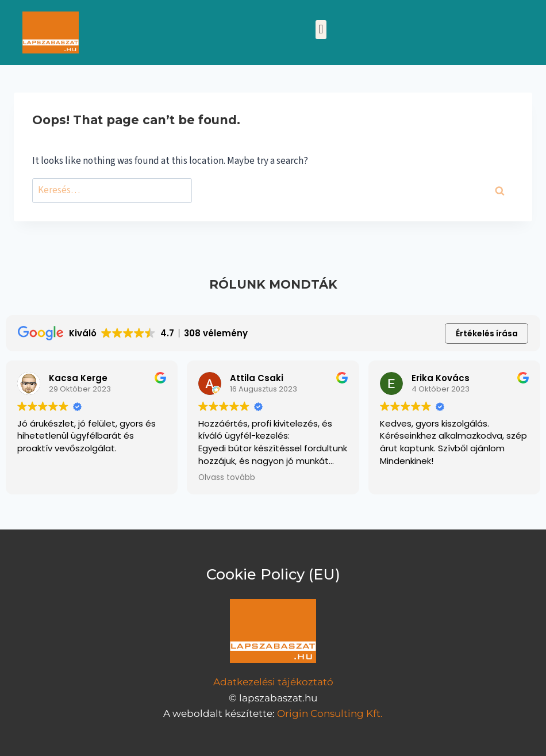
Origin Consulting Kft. (330, 713)
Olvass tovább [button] (227, 478)
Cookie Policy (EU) (273, 574)
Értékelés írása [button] (487, 333)
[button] (321, 30)
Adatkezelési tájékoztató (273, 682)
